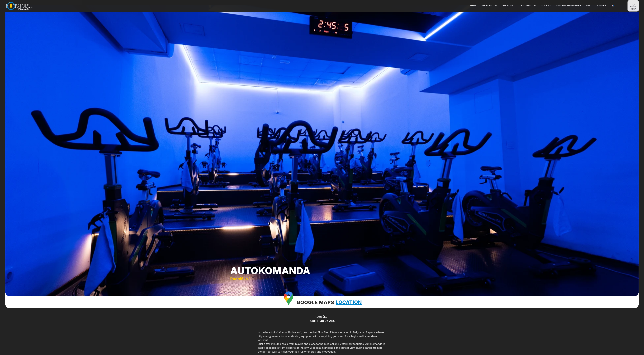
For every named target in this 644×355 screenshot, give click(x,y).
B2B (588, 5)
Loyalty (546, 5)
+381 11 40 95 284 (322, 327)
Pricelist (508, 5)
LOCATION (349, 309)
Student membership (568, 5)
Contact (601, 5)
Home (473, 5)
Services (489, 5)
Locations (527, 5)
